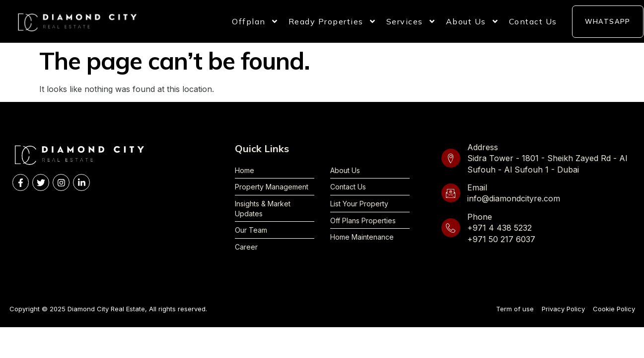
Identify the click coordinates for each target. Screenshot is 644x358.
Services (411, 21)
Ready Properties (332, 21)
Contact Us (533, 21)
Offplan (255, 21)
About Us (472, 21)
